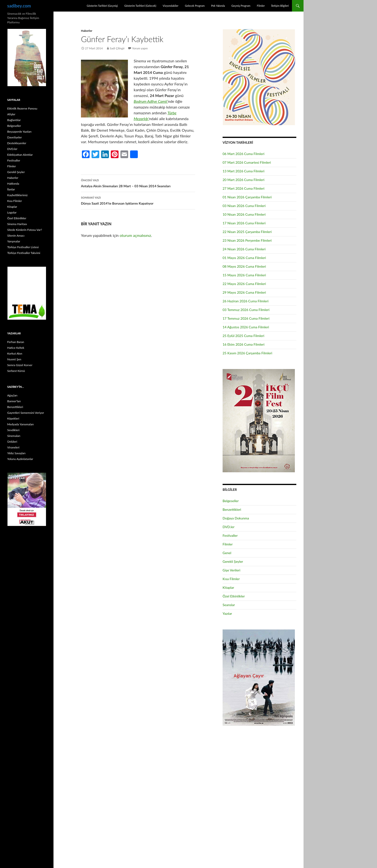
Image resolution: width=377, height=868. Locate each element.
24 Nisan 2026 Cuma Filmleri (244, 249)
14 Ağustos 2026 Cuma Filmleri (246, 327)
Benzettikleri (232, 509)
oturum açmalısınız (136, 235)
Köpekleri (13, 418)
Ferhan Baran (16, 342)
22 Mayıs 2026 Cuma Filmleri (244, 284)
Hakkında (13, 184)
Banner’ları (14, 401)
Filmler (261, 6)
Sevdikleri (13, 430)
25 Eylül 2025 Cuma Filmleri (243, 336)
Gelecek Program (195, 6)
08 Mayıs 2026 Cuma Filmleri (244, 266)
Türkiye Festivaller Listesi (23, 247)
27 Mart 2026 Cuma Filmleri (244, 188)
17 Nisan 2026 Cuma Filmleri (244, 223)
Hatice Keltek (16, 348)
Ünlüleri (12, 442)
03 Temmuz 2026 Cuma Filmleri (246, 310)
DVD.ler (228, 527)
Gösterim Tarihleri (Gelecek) (140, 6)
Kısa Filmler (231, 579)
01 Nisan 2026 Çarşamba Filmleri (247, 197)
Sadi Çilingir (117, 48)
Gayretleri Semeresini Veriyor (26, 413)
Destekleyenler (17, 143)
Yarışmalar (14, 241)
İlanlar (11, 189)
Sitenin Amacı (16, 236)
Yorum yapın (140, 48)
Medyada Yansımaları (20, 424)
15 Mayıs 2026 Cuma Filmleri (244, 275)
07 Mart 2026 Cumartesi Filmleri (247, 162)
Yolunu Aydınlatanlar (20, 459)
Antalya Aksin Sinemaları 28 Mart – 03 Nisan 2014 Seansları (138, 183)
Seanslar (229, 605)
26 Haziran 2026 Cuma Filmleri (246, 301)
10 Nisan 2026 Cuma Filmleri (244, 214)
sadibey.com (19, 6)
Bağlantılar (14, 120)
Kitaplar (228, 587)
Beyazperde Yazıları (19, 132)
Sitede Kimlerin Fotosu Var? (25, 230)
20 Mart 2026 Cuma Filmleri (244, 180)
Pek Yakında (218, 6)
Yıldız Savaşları (16, 453)
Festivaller (230, 535)
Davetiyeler (14, 137)
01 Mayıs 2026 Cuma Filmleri (244, 258)
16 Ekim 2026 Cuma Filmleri (244, 344)
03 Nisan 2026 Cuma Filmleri (244, 206)
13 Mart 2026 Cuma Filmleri (244, 171)
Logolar (12, 212)
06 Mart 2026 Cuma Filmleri (244, 154)
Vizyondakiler (170, 6)
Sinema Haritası (17, 224)
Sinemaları (14, 436)
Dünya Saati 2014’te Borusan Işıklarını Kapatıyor (138, 200)
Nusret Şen (14, 359)
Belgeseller (231, 501)
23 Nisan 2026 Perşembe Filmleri (247, 240)
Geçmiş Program (241, 6)
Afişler (11, 114)
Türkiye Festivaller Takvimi (24, 253)
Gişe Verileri (231, 570)
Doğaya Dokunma (236, 518)
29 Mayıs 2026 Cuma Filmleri (244, 292)
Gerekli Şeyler (233, 561)
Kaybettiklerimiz (17, 195)
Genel (227, 553)
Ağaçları (12, 395)
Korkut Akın (15, 353)
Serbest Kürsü (16, 371)
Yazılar (227, 613)
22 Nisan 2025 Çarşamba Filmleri (247, 232)
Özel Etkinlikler (234, 596)
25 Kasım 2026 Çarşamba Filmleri (247, 353)
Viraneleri (13, 447)
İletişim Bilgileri (280, 6)
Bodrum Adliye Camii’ (151, 101)
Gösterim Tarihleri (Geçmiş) (102, 6)
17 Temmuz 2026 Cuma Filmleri (246, 318)
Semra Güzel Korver (20, 365)
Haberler (87, 31)
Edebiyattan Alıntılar (20, 155)
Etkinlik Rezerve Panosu (22, 108)
